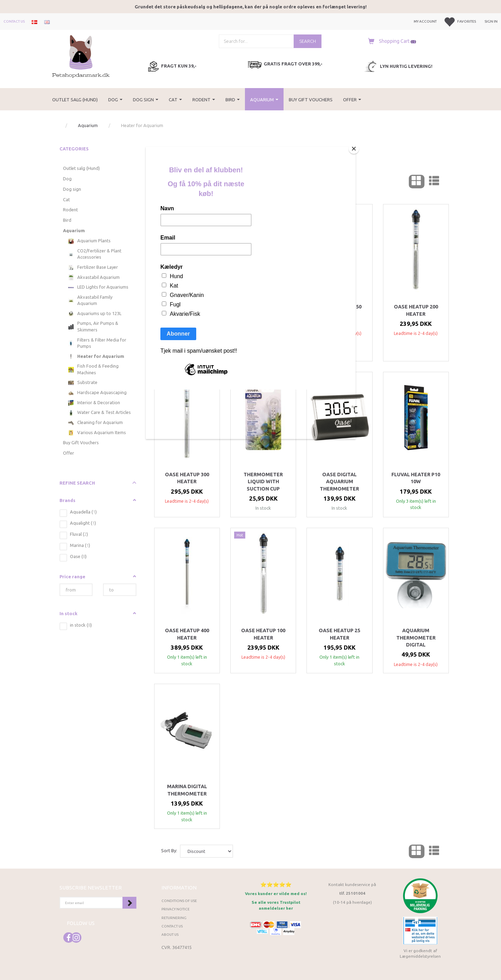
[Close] (354, 149)
